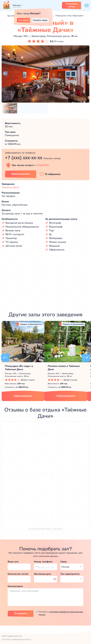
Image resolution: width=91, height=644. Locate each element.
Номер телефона (43, 562)
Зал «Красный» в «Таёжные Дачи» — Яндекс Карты (45, 529)
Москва (17, 5)
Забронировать (23, 396)
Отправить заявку (72, 5)
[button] (5, 73)
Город (63, 562)
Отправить (21, 613)
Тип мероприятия (70, 574)
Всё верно (23, 20)
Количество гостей (18, 574)
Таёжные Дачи (10, 187)
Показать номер (52, 158)
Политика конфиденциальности (16, 639)
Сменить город (40, 20)
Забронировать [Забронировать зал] (21, 174)
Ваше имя (13, 562)
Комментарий (15, 586)
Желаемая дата (42, 574)
